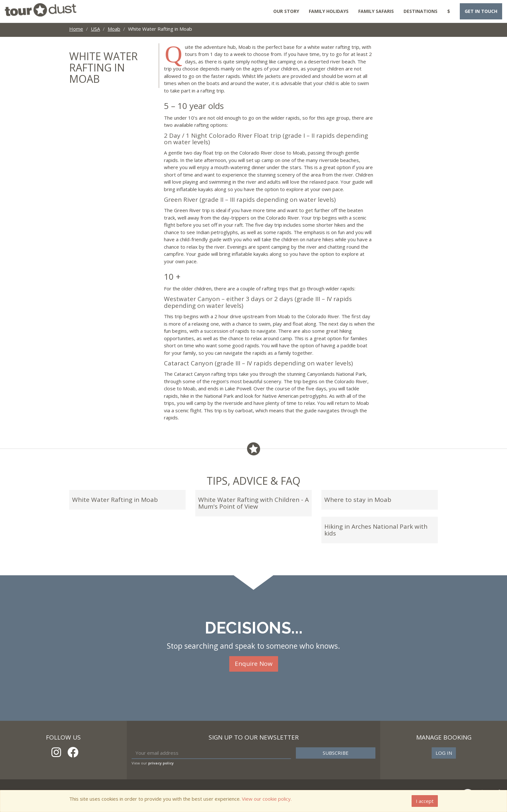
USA (95, 29)
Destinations (421, 11)
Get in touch (481, 11)
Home (76, 29)
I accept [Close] (425, 801)
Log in (444, 753)
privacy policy (161, 763)
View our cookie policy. (267, 799)
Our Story (286, 11)
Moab (114, 29)
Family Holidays (329, 11)
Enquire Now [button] (254, 664)
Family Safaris (376, 11)
